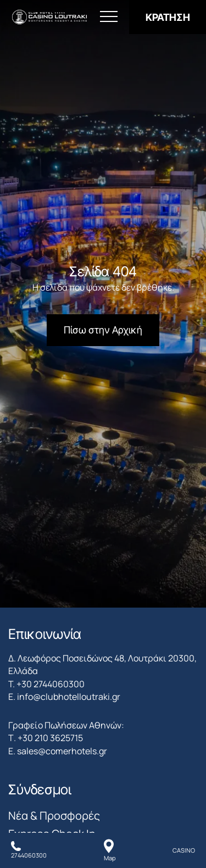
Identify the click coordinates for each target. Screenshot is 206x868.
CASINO (184, 850)
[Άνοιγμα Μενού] (109, 17)
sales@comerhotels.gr (62, 751)
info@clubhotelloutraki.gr (69, 697)
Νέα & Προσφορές (54, 816)
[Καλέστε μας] (29, 850)
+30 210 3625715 (50, 738)
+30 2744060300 (51, 684)
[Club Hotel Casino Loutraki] (49, 17)
